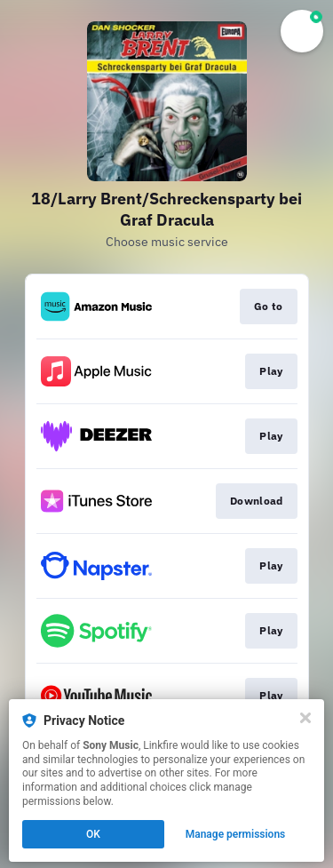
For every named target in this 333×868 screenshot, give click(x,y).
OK (93, 834)
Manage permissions (236, 834)
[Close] (305, 718)
